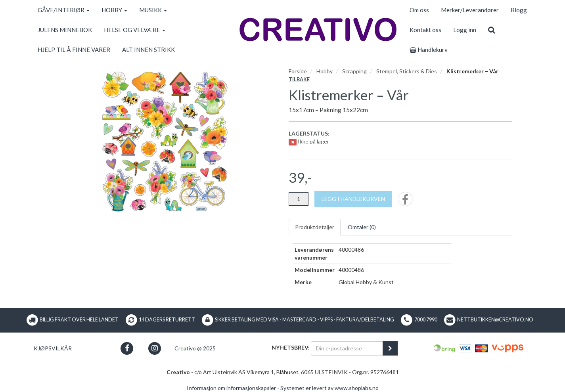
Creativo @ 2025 (195, 348)
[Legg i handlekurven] (353, 199)
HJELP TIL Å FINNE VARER (74, 50)
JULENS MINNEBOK (65, 30)
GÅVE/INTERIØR (64, 10)
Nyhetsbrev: (291, 347)
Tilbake (299, 79)
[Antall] (299, 199)
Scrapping (354, 71)
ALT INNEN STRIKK (148, 50)
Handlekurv (429, 50)
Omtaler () (362, 227)
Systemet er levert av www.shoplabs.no (329, 388)
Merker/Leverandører (470, 10)
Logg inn (465, 30)
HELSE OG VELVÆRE (135, 30)
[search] (491, 30)
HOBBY (114, 10)
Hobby (325, 71)
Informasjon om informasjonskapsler (231, 388)
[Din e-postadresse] (347, 348)
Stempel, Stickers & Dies (407, 71)
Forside (298, 71)
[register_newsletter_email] (390, 348)
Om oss (419, 10)
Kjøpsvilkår (53, 348)
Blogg (519, 10)
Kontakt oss (425, 30)
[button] (127, 348)
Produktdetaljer (315, 227)
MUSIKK (153, 10)
